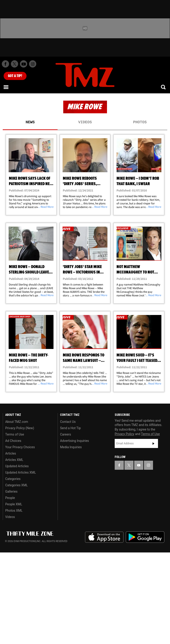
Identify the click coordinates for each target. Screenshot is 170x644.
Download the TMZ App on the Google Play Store (145, 537)
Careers (66, 434)
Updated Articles (17, 466)
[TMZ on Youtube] (24, 64)
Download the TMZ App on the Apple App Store (104, 537)
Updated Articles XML (21, 472)
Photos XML (14, 511)
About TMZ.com (17, 422)
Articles (11, 453)
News (30, 122)
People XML (14, 504)
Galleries (11, 491)
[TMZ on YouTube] (139, 465)
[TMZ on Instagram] (33, 64)
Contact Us (68, 422)
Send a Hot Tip (70, 428)
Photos (140, 122)
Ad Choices (13, 441)
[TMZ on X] (15, 64)
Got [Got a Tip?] (15, 76)
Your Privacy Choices (20, 447)
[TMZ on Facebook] (5, 64)
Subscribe (153, 443)
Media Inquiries (71, 447)
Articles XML (14, 460)
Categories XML (16, 485)
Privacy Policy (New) (20, 428)
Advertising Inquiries (74, 441)
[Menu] (6, 87)
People (10, 498)
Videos (85, 122)
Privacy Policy (124, 434)
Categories (13, 479)
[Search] (164, 87)
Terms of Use (15, 434)
